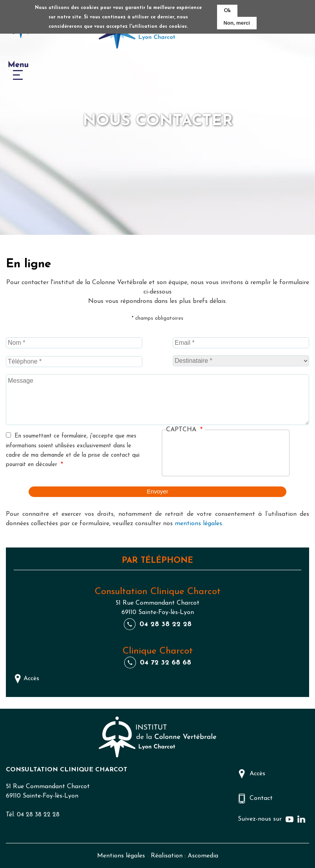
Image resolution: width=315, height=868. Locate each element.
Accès (31, 678)
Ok (227, 11)
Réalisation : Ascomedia (185, 855)
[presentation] (226, 456)
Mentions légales (121, 855)
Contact (261, 798)
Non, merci (237, 23)
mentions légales (198, 523)
